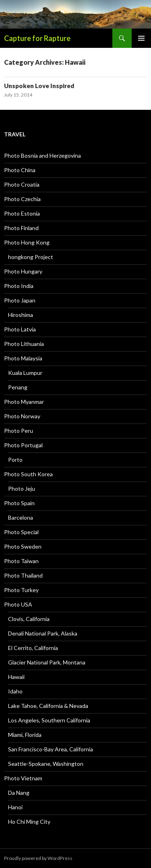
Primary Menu (141, 38)
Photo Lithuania (24, 344)
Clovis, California (29, 619)
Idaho (15, 691)
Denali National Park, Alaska (43, 633)
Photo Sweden (23, 546)
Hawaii (16, 677)
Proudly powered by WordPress (38, 858)
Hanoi (15, 807)
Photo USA (18, 604)
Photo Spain (19, 503)
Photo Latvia (20, 329)
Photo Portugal (23, 445)
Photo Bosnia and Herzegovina (42, 155)
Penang (18, 387)
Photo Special (21, 532)
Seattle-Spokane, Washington (46, 764)
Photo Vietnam (23, 778)
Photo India (19, 286)
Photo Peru (19, 431)
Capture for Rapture (37, 38)
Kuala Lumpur (25, 373)
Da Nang (19, 793)
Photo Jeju (22, 489)
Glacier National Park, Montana (47, 662)
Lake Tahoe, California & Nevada (48, 706)
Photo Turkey (21, 590)
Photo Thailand (23, 575)
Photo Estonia (22, 213)
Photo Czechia (22, 199)
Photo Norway (22, 416)
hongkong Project (31, 257)
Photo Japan (20, 300)
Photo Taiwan (21, 561)
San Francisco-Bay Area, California (51, 749)
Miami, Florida (25, 735)
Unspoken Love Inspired (39, 86)
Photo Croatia (22, 184)
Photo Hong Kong (27, 242)
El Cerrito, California (33, 648)
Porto (15, 460)
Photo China (20, 170)
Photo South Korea (28, 474)
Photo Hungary (23, 271)
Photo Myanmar (24, 402)
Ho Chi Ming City (29, 822)
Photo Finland (21, 228)
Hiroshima (21, 315)
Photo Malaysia (23, 358)
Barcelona (21, 517)
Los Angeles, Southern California (49, 720)
